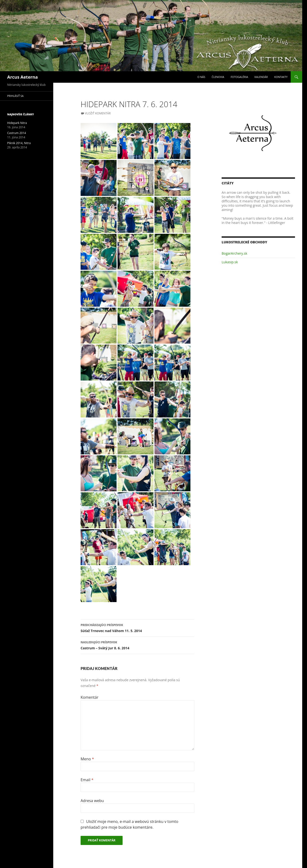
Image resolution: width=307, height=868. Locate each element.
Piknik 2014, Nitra (19, 143)
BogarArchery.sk (234, 253)
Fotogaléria (239, 77)
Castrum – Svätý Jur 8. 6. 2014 (137, 645)
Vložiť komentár (98, 113)
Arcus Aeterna (23, 77)
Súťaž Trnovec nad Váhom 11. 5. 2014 (137, 628)
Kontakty (281, 77)
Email (87, 780)
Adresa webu (92, 801)
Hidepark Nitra (17, 123)
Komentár (89, 697)
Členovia (218, 77)
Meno (87, 759)
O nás (201, 77)
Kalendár (261, 77)
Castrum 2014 (17, 133)
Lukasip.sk (230, 262)
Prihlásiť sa (15, 96)
